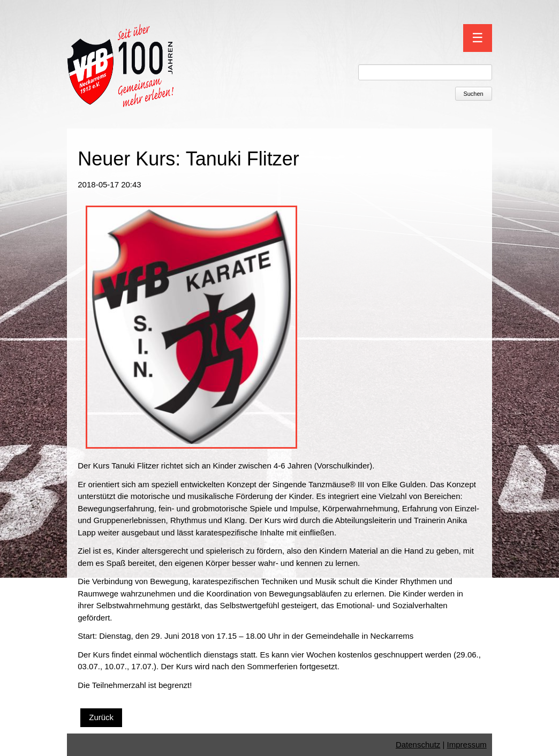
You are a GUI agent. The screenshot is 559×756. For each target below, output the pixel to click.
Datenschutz (418, 744)
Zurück (101, 717)
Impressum (467, 744)
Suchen (473, 94)
